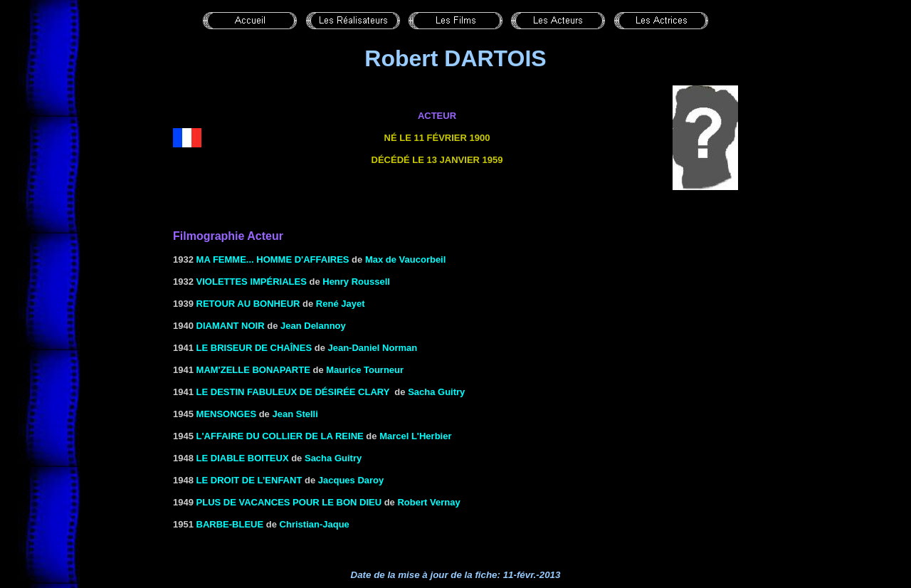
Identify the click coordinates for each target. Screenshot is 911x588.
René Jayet (341, 304)
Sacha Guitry (436, 392)
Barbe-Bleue (230, 524)
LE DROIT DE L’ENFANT (249, 480)
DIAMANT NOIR (231, 326)
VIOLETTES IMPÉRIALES (252, 282)
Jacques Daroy (351, 480)
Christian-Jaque (315, 524)
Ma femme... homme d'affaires (273, 259)
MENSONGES (227, 414)
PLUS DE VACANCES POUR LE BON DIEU (289, 502)
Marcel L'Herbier (415, 436)
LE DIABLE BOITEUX (243, 458)
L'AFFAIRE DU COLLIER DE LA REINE (280, 436)
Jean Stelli (295, 414)
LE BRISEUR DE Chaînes (254, 348)
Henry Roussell (356, 282)
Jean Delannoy (313, 326)
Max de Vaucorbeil (405, 259)
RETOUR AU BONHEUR (248, 304)
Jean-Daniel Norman (372, 348)
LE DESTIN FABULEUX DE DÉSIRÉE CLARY (293, 392)
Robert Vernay (428, 502)
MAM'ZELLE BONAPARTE (253, 370)
